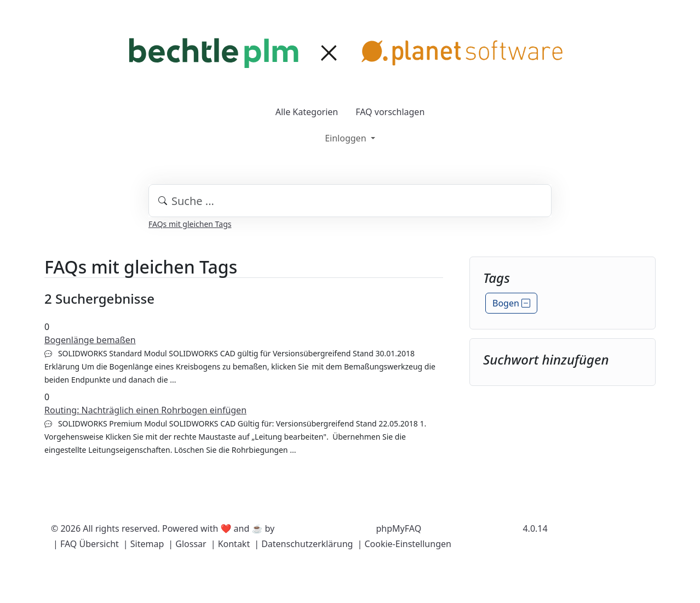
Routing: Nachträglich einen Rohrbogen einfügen (145, 410)
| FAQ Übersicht (86, 544)
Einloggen (346, 138)
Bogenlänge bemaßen (90, 340)
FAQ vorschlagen (390, 112)
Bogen (511, 303)
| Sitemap (144, 544)
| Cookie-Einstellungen (404, 544)
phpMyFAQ (399, 528)
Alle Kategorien (307, 112)
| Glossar (187, 544)
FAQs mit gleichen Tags (190, 224)
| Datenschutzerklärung (303, 544)
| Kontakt (231, 544)
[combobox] (350, 201)
